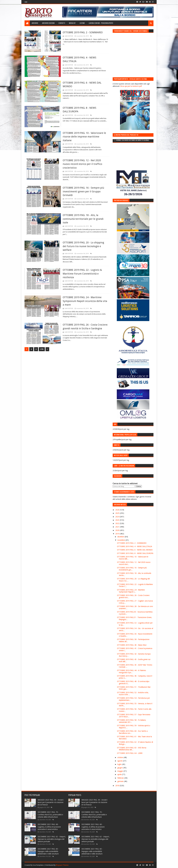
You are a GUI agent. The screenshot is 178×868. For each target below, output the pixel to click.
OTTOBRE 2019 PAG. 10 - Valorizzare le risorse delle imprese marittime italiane (84, 137)
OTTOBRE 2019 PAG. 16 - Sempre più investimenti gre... (132, 569)
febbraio (121, 778)
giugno (120, 768)
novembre (121, 540)
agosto (120, 761)
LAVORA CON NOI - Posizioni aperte (101, 23)
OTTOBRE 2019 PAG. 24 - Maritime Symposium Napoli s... (131, 591)
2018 (118, 786)
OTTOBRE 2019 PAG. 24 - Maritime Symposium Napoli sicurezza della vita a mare (85, 301)
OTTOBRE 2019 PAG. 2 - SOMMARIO (83, 32)
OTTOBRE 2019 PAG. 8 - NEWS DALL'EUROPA (135, 553)
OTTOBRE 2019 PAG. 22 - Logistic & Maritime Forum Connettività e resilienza (82, 274)
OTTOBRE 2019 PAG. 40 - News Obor (132, 645)
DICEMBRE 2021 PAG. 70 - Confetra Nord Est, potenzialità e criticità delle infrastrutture (50, 815)
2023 (118, 520)
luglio (120, 764)
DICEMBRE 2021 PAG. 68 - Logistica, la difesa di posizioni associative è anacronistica (49, 827)
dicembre (121, 537)
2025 (118, 513)
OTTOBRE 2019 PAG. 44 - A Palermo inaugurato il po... (131, 671)
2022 (118, 523)
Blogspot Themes (62, 865)
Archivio (35, 23)
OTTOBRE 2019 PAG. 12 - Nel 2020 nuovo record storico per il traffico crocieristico (82, 164)
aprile (120, 774)
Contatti (62, 23)
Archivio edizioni (48, 23)
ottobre (121, 757)
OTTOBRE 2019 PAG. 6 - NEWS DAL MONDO (135, 550)
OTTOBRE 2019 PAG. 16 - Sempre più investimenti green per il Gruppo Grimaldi (83, 191)
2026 (118, 510)
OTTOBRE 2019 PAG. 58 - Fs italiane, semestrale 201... (132, 721)
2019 (118, 534)
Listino (82, 23)
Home (26, 2)
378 (42, 349)
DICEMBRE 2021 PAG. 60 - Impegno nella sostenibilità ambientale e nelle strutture (48, 851)
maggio (120, 771)
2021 (118, 527)
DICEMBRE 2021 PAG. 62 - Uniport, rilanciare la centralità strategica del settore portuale (52, 839)
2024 (118, 517)
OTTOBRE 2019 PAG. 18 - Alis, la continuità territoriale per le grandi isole (83, 219)
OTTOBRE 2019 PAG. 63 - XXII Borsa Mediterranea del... (132, 749)
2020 (118, 530)
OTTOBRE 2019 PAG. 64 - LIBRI (130, 753)
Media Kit (72, 23)
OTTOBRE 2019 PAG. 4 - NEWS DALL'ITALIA (135, 546)
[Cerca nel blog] (124, 486)
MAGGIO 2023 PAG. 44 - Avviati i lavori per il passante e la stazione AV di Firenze (51, 802)
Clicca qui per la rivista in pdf (131, 86)
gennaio (121, 781)
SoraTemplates (38, 865)
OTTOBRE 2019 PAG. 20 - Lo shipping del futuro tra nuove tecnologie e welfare (83, 246)
